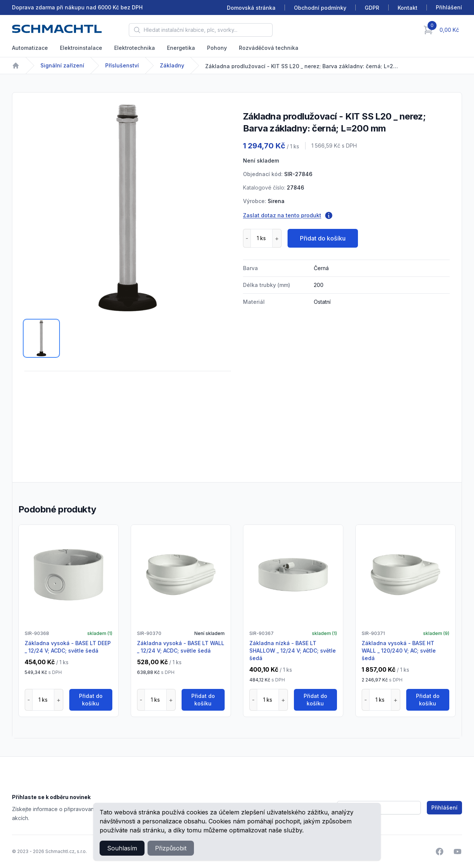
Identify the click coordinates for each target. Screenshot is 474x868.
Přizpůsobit (171, 848)
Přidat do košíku (323, 238)
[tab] (41, 338)
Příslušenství (122, 65)
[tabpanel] (128, 208)
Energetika (181, 48)
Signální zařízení (62, 65)
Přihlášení (444, 807)
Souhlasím (122, 848)
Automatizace (30, 48)
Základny (172, 65)
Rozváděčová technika (269, 48)
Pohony (217, 48)
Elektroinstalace (81, 48)
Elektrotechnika (135, 48)
